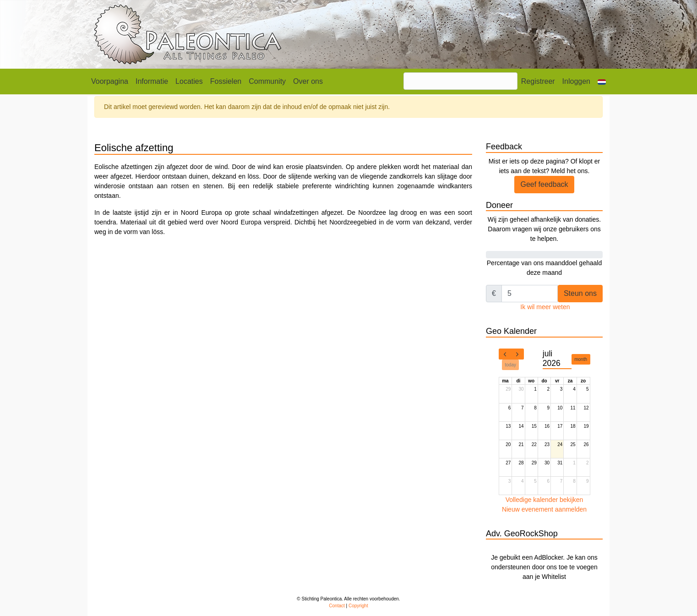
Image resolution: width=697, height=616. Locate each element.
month (581, 359)
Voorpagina (110, 81)
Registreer (538, 81)
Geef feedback (544, 184)
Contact (337, 606)
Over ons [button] (308, 81)
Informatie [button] (152, 81)
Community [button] (267, 81)
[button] (602, 82)
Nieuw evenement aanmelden (544, 509)
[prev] (505, 354)
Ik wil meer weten (545, 307)
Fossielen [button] (226, 81)
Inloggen (576, 81)
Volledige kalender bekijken (545, 500)
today (511, 365)
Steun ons (580, 293)
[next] (517, 354)
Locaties (189, 81)
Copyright (358, 606)
